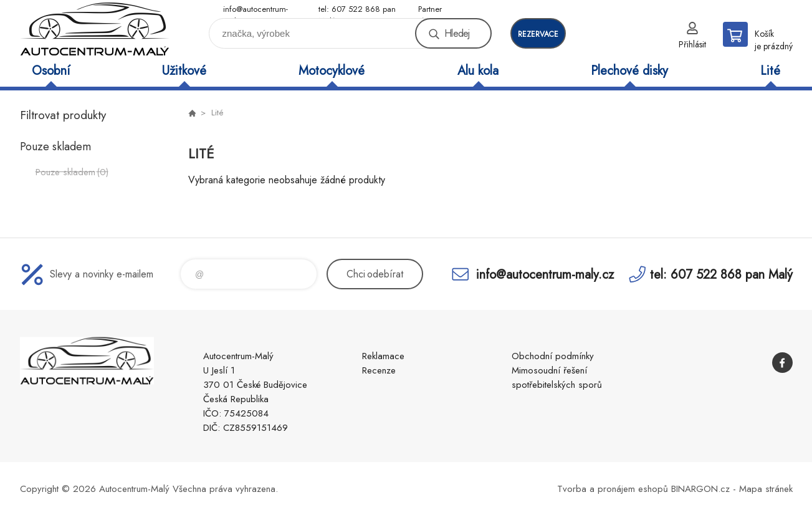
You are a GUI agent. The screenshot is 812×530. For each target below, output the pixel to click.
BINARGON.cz (700, 489)
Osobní (51, 71)
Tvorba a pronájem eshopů (613, 489)
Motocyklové (332, 71)
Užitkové (184, 71)
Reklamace (383, 356)
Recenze (379, 370)
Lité (770, 71)
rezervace (538, 34)
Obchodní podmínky (553, 356)
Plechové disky (629, 71)
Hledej (457, 33)
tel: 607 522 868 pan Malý (357, 10)
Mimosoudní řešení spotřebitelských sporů (557, 378)
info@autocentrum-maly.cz (256, 10)
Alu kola (478, 71)
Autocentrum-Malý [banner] (95, 29)
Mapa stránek (766, 489)
